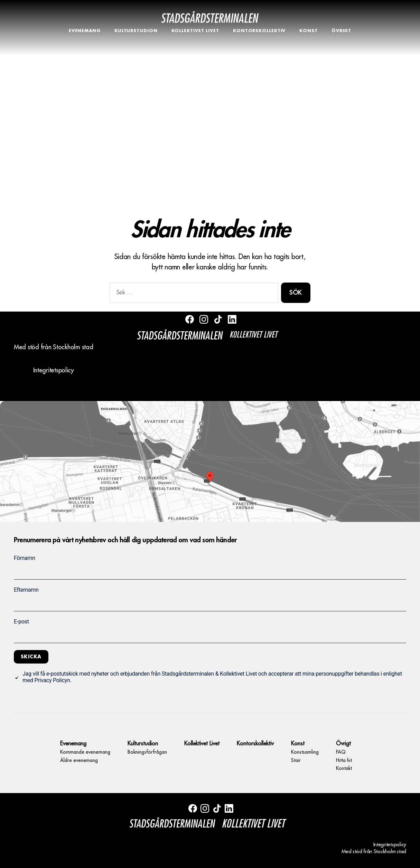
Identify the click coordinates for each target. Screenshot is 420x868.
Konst (309, 31)
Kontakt (344, 768)
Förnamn (25, 558)
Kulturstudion (136, 31)
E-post (21, 622)
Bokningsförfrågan (147, 752)
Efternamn (26, 590)
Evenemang (85, 31)
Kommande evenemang (85, 752)
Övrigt (341, 31)
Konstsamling (305, 752)
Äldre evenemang (79, 760)
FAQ (341, 752)
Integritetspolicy (54, 370)
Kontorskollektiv (259, 31)
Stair (296, 760)
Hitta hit (344, 760)
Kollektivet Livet (195, 31)
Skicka (31, 657)
